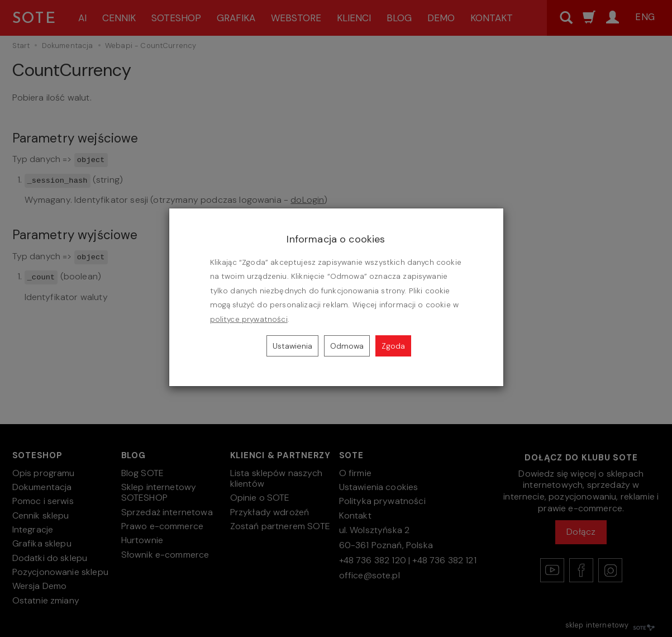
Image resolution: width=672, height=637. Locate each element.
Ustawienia (292, 346)
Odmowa (347, 346)
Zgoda (393, 346)
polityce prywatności (249, 319)
